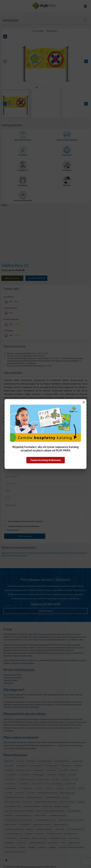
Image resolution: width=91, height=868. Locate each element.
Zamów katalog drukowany (46, 460)
